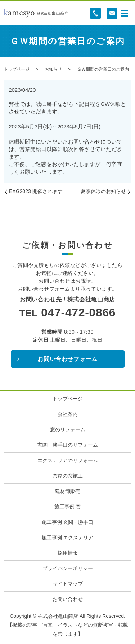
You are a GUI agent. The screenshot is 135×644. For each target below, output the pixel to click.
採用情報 (68, 553)
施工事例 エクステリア (68, 537)
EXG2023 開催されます (36, 191)
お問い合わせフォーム (67, 359)
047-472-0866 (78, 312)
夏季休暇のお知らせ (103, 191)
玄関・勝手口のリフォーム (68, 445)
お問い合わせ (68, 599)
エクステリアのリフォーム (68, 460)
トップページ (17, 69)
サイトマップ (68, 584)
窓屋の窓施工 (68, 476)
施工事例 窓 (68, 507)
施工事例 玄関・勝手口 (68, 522)
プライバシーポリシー (68, 568)
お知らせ (53, 69)
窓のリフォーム (68, 429)
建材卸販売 (68, 491)
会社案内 (68, 414)
